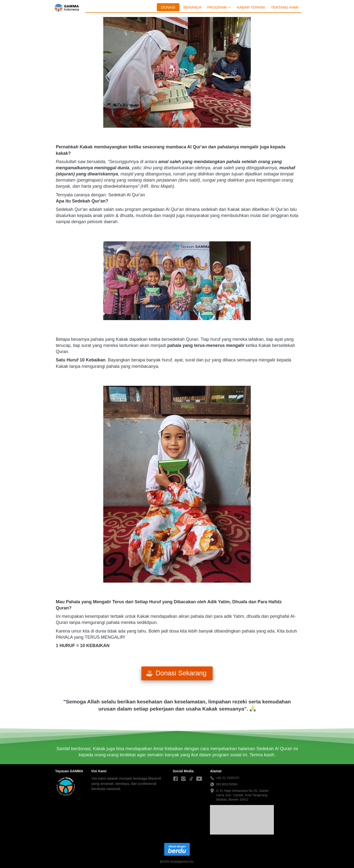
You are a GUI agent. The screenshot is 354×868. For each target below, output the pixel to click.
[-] (176, 779)
